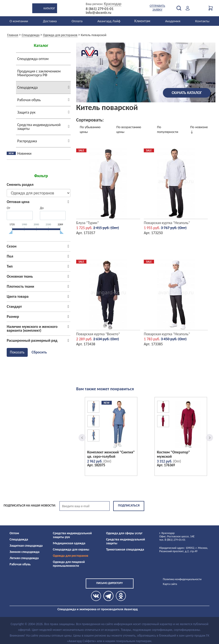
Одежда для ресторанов (70, 556)
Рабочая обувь (29, 100)
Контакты (202, 21)
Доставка (50, 21)
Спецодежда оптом (33, 59)
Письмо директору (109, 583)
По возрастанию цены (129, 129)
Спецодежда (27, 87)
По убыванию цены (90, 129)
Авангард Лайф (109, 21)
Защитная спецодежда (26, 546)
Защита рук (26, 112)
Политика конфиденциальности (182, 579)
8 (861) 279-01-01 (100, 9)
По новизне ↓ (199, 129)
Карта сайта (170, 584)
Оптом (14, 533)
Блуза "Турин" (88, 223)
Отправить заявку (158, 8)
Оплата (77, 21)
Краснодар (113, 4)
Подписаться (129, 505)
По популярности (168, 129)
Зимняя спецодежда (24, 552)
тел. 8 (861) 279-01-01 (172, 540)
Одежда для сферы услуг (124, 533)
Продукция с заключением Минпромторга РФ (39, 73)
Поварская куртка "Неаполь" (167, 223)
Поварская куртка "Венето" (98, 334)
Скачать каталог (187, 93)
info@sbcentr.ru (99, 13)
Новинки (24, 153)
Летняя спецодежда (24, 558)
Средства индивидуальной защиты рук (72, 535)
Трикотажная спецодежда (125, 549)
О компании (19, 21)
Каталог (49, 8)
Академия (173, 21)
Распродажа (27, 141)
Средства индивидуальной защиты (39, 127)
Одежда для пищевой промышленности (69, 564)
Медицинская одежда (69, 543)
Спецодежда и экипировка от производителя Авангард (97, 609)
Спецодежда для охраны (71, 549)
